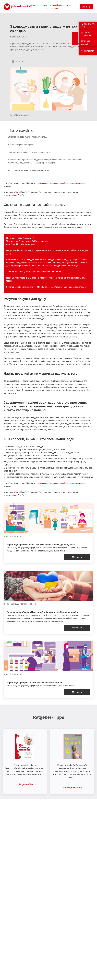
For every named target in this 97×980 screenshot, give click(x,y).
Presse (69, 5)
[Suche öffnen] (77, 7)
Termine (44, 5)
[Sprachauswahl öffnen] (18, 61)
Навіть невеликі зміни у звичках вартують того (29, 152)
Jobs (46, 9)
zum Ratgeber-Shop (24, 784)
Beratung (34, 5)
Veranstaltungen (57, 5)
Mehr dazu (77, 557)
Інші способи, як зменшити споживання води (29, 170)
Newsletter (89, 51)
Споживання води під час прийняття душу (27, 137)
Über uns (54, 9)
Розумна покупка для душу (20, 144)
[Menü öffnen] (87, 7)
